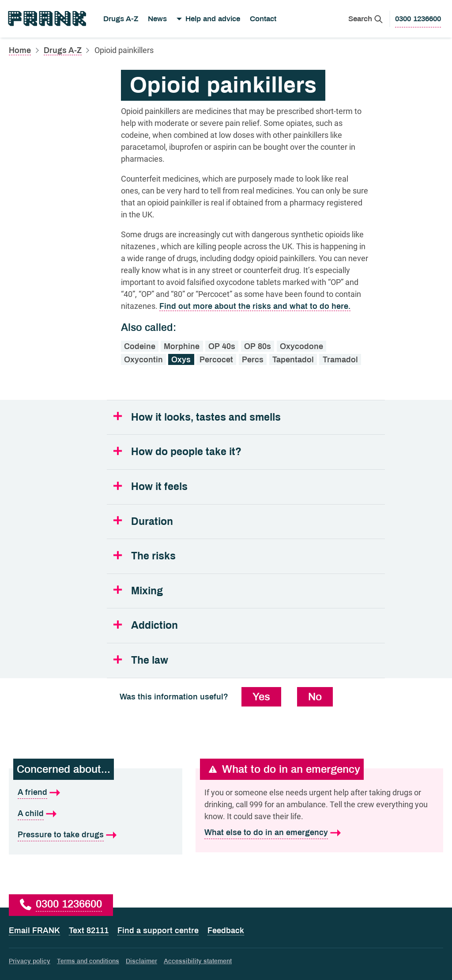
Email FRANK (34, 931)
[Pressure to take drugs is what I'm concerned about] (96, 835)
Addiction (154, 625)
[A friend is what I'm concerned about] (96, 793)
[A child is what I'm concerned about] (96, 814)
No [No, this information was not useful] (315, 697)
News (157, 19)
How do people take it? (186, 452)
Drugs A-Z (121, 19)
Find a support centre (158, 931)
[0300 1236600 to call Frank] (418, 19)
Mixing (147, 591)
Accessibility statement (198, 961)
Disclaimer (141, 961)
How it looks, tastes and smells (206, 417)
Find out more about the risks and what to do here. (255, 306)
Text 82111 (89, 931)
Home (20, 50)
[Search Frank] (365, 19)
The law (150, 660)
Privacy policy (30, 961)
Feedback (226, 931)
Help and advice (213, 19)
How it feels (159, 487)
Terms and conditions (88, 961)
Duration (152, 522)
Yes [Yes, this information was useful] (261, 697)
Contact (263, 19)
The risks (153, 556)
